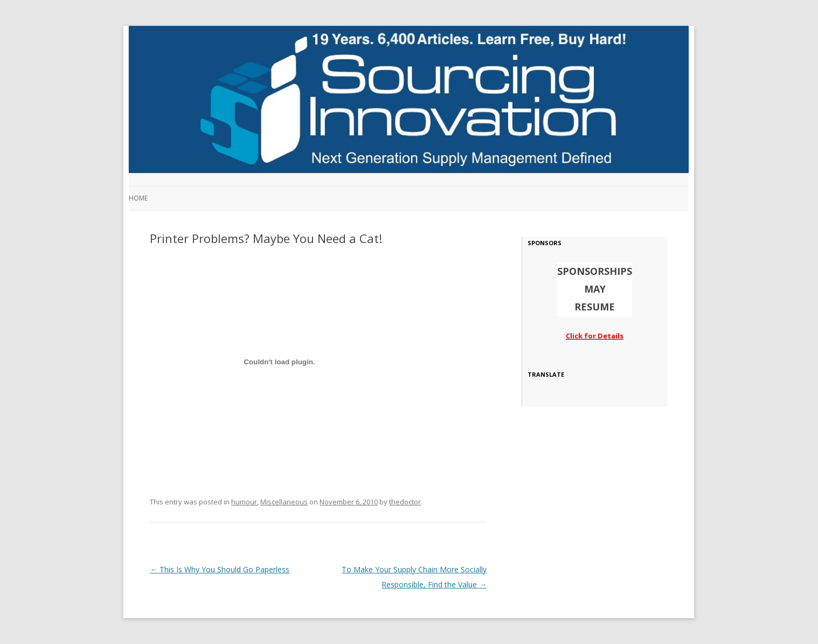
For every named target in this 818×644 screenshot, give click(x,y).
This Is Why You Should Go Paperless (220, 569)
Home (138, 198)
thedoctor (405, 502)
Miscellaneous (284, 502)
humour (244, 502)
